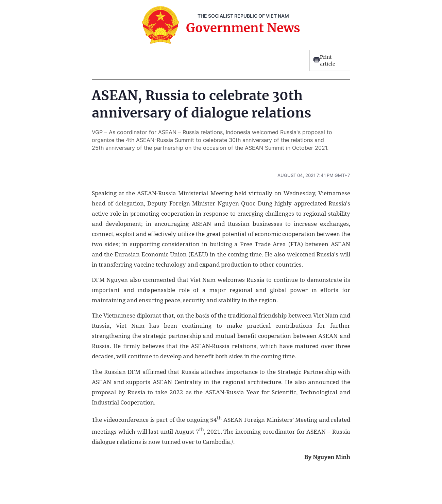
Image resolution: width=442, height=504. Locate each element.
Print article (324, 60)
